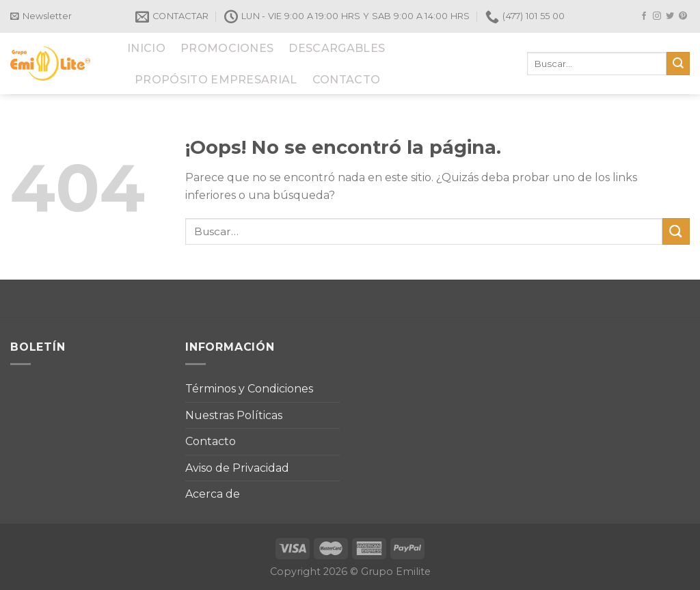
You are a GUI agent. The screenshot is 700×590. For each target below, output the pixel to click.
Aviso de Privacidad (237, 468)
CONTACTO (347, 80)
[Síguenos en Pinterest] (683, 16)
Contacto (211, 441)
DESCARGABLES (337, 48)
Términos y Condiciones (249, 389)
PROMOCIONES (227, 48)
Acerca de (213, 494)
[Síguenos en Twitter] (670, 16)
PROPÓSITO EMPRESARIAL (216, 80)
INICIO (146, 48)
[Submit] (678, 64)
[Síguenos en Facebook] (644, 16)
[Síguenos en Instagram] (657, 16)
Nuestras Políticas (234, 415)
